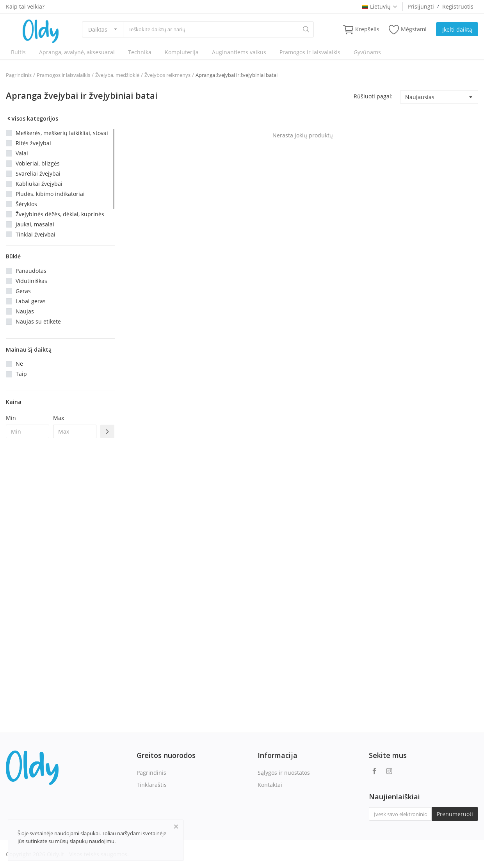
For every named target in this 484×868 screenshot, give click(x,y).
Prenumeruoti (455, 814)
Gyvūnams (367, 52)
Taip (21, 374)
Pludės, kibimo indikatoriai (50, 194)
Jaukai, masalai (35, 224)
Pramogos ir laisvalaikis (310, 52)
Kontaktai (270, 785)
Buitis (18, 52)
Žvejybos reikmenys (167, 75)
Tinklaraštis (152, 785)
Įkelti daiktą (457, 29)
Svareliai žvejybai (38, 173)
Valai (22, 153)
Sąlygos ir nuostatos (284, 773)
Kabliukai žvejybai (39, 184)
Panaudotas (31, 271)
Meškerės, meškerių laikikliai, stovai (62, 133)
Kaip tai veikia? (25, 6)
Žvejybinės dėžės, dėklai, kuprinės (60, 214)
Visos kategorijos (32, 118)
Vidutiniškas (31, 281)
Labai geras (31, 301)
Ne (19, 364)
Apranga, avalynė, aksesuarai (77, 52)
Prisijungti (421, 6)
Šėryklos (26, 204)
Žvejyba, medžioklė (117, 75)
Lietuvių (380, 6)
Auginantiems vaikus (239, 52)
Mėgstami (408, 29)
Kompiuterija (182, 52)
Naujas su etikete (38, 321)
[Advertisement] (60, 571)
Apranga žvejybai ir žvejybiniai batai (237, 75)
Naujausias (420, 97)
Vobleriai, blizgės (38, 163)
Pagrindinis (19, 75)
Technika (140, 52)
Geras (23, 291)
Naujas (25, 311)
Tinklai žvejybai (36, 234)
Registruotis (458, 6)
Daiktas (98, 29)
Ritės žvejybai (33, 143)
